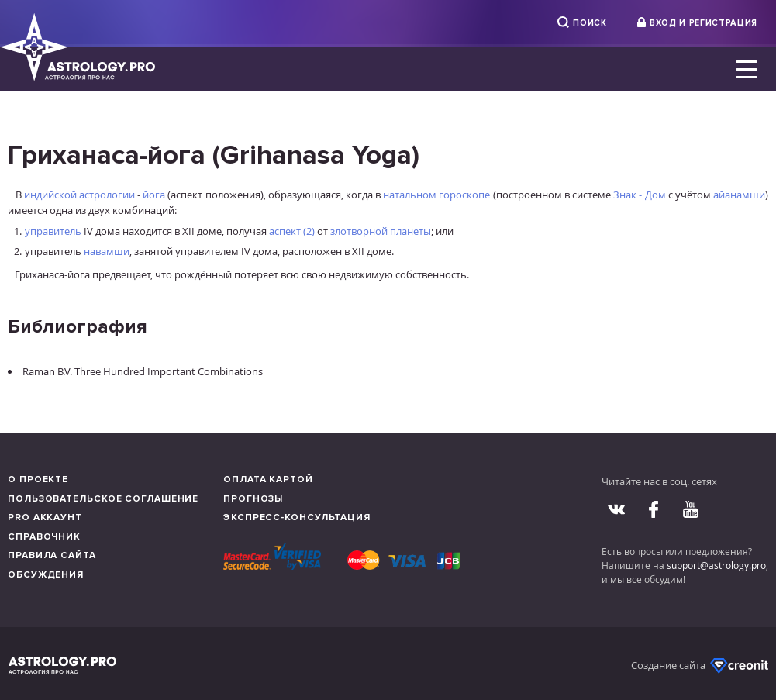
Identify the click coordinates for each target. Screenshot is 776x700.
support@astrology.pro (716, 565)
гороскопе (464, 195)
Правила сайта (52, 555)
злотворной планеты (381, 231)
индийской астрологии (79, 195)
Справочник (44, 537)
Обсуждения (46, 575)
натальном (410, 195)
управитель (53, 231)
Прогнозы (253, 499)
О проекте (38, 479)
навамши (107, 251)
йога (154, 195)
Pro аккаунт (45, 517)
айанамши (739, 195)
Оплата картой (268, 479)
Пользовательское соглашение (103, 499)
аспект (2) (292, 231)
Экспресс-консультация (297, 517)
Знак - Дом (639, 195)
